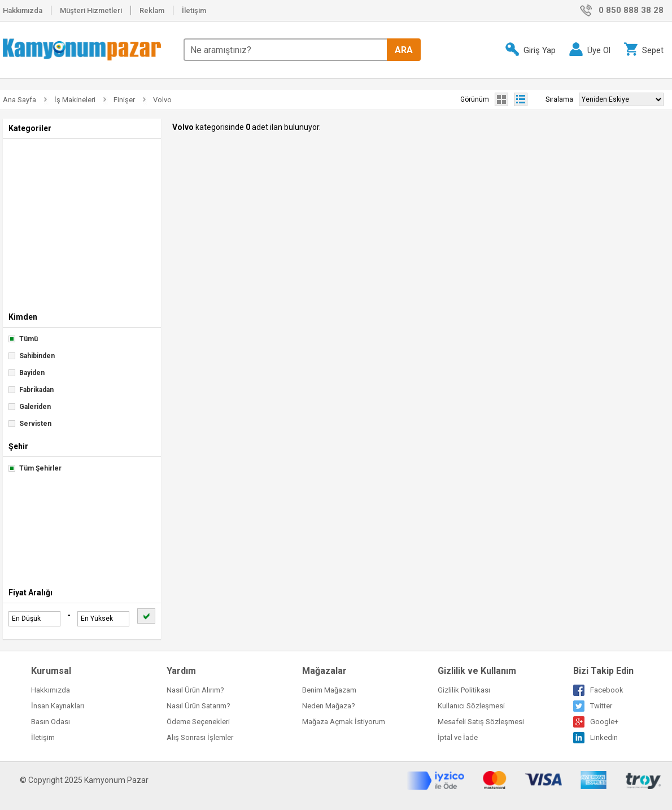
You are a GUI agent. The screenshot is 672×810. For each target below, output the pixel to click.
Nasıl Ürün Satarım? (198, 706)
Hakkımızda (23, 10)
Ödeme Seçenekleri (198, 722)
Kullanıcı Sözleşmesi (471, 706)
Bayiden (27, 373)
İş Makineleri (75, 100)
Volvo (162, 100)
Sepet (644, 49)
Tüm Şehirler (35, 468)
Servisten (30, 424)
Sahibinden (32, 356)
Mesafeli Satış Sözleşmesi (481, 722)
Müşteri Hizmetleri (91, 10)
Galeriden (30, 407)
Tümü (23, 339)
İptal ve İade (458, 737)
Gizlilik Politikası (464, 690)
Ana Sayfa (19, 100)
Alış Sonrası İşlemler (200, 737)
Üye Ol (590, 49)
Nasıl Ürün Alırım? (195, 690)
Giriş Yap (531, 49)
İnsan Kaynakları (58, 706)
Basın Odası (51, 722)
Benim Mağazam (329, 690)
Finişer (124, 100)
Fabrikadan (31, 390)
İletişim (194, 10)
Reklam (152, 10)
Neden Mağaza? (329, 706)
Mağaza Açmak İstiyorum (344, 722)
